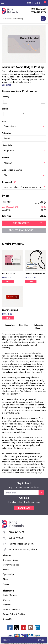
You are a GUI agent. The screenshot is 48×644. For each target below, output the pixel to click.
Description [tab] (10, 325)
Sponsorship (8, 574)
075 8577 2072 (38, 13)
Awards (6, 570)
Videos (6, 584)
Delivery (7, 600)
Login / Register (10, 595)
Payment (7, 605)
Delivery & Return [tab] (38, 327)
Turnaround (9, 182)
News (6, 579)
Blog (29, 3)
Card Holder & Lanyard (12, 170)
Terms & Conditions (11, 609)
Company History (10, 560)
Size (4, 121)
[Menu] (3, 3)
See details (7, 85)
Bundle (5, 109)
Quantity (5, 97)
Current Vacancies (11, 565)
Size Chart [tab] (24, 325)
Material (5, 158)
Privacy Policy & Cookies (14, 614)
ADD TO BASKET (27, 223)
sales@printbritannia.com (21, 544)
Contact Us (8, 619)
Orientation (7, 133)
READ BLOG (24, 508)
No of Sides (7, 145)
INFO (8, 281)
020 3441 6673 (38, 9)
